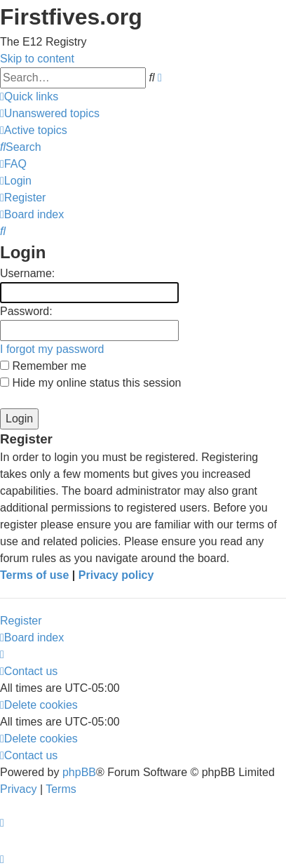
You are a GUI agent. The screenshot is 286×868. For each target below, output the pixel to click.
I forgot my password (52, 349)
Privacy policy (116, 575)
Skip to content (37, 59)
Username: (27, 273)
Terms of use (34, 575)
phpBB (79, 772)
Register (21, 621)
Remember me (43, 366)
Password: (26, 311)
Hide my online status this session (90, 383)
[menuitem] (50, 113)
